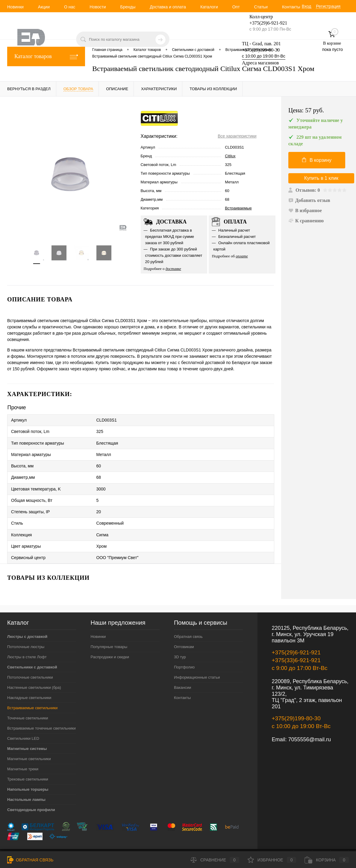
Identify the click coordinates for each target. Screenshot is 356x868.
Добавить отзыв (309, 200)
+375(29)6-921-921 (296, 636)
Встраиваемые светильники (32, 691)
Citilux (230, 156)
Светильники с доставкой (32, 651)
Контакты (291, 7)
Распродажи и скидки (110, 640)
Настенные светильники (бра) (34, 671)
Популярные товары (109, 630)
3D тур (180, 640)
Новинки (15, 7)
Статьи (261, 7)
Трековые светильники (28, 763)
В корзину (317, 160)
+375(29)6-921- (265, 23)
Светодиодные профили (31, 793)
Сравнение (215, 860)
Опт (236, 7)
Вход (307, 6)
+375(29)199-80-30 (261, 50)
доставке (173, 269)
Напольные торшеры (28, 773)
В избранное (305, 210)
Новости (98, 7)
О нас (70, 7)
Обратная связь (188, 620)
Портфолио (184, 651)
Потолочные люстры (26, 630)
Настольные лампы (26, 783)
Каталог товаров (46, 56)
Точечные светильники (28, 702)
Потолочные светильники (30, 661)
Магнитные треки (23, 752)
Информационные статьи (197, 661)
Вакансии (182, 671)
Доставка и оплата (168, 7)
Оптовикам (184, 630)
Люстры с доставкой (27, 620)
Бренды (128, 7)
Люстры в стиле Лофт (27, 640)
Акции (44, 7)
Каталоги (209, 7)
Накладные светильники (29, 681)
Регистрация (328, 6)
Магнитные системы (27, 732)
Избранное (272, 860)
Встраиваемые (238, 208)
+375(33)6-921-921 (296, 644)
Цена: (306, 110)
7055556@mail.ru (310, 723)
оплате (242, 256)
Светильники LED (23, 722)
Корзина (327, 860)
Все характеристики (237, 136)
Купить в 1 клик (321, 178)
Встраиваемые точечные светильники (41, 712)
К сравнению (306, 221)
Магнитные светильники (29, 742)
